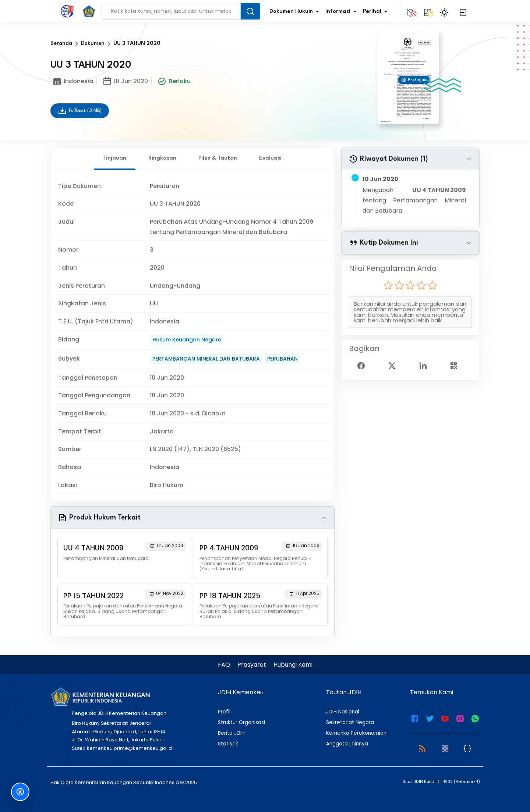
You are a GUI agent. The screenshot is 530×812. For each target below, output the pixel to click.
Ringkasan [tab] (162, 158)
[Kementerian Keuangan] (100, 696)
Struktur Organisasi (241, 723)
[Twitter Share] (395, 365)
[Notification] (410, 11)
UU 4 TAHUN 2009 (439, 190)
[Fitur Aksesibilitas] (20, 792)
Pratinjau (414, 80)
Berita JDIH (231, 733)
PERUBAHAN (282, 359)
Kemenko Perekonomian (356, 733)
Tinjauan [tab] (115, 158)
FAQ (224, 665)
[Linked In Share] (426, 365)
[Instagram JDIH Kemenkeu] (460, 718)
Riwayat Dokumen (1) (388, 159)
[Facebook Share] (364, 365)
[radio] (388, 285)
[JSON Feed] (467, 748)
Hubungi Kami (293, 665)
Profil (224, 712)
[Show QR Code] (457, 365)
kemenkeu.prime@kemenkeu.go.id (129, 748)
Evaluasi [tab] (270, 158)
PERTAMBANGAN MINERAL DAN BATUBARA (206, 359)
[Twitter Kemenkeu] (430, 718)
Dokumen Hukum (296, 12)
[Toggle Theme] (445, 11)
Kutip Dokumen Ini (384, 243)
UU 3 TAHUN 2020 (137, 44)
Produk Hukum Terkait (99, 518)
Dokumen (93, 44)
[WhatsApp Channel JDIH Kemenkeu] (475, 718)
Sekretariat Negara (350, 723)
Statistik (228, 744)
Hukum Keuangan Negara (187, 340)
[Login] (463, 11)
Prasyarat (252, 665)
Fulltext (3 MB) (80, 111)
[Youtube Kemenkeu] (445, 718)
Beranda (61, 44)
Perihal (377, 12)
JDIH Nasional (343, 712)
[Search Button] (250, 11)
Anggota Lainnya (347, 744)
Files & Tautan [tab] (218, 158)
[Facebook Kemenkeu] (415, 718)
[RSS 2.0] (422, 748)
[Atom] (445, 748)
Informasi (342, 12)
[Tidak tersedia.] (427, 11)
